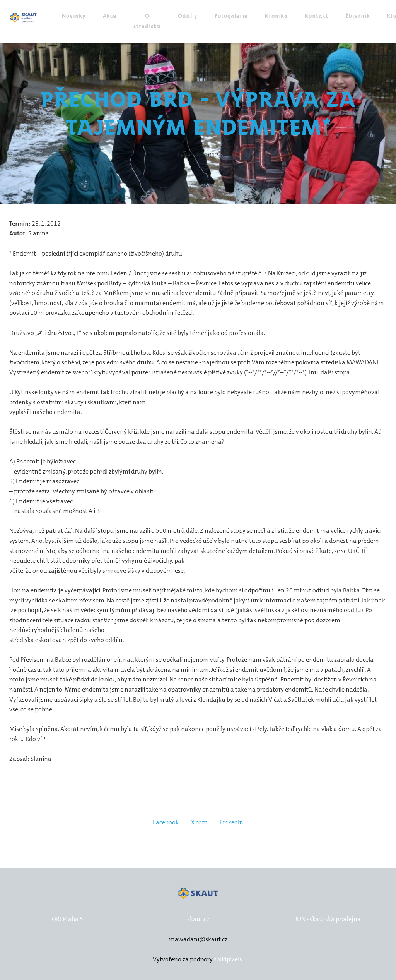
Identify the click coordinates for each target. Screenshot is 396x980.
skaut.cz (198, 919)
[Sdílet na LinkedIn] (232, 825)
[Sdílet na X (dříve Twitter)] (199, 825)
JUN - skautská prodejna (328, 919)
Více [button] (370, 16)
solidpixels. (229, 960)
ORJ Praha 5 (67, 919)
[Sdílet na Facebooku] (166, 825)
